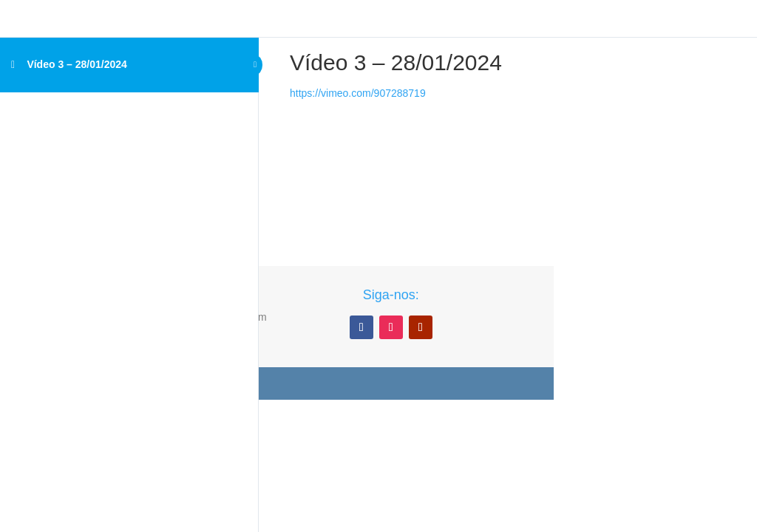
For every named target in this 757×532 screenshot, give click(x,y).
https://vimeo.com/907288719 (358, 93)
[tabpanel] (396, 144)
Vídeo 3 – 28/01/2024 (77, 64)
